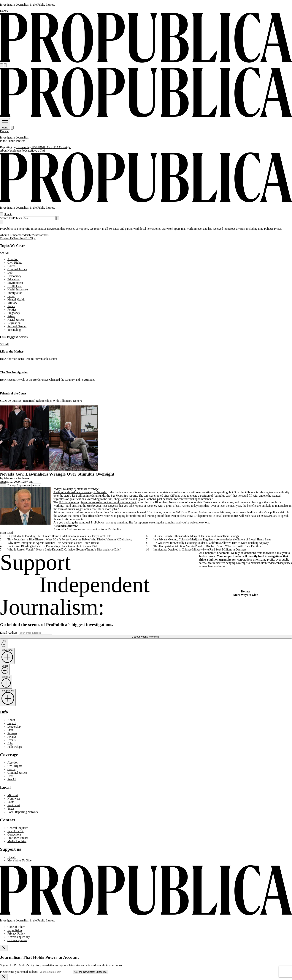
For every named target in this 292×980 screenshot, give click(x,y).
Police (11, 306)
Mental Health (16, 299)
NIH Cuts (47, 147)
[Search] (5, 65)
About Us (6, 235)
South (11, 802)
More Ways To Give (19, 860)
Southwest (14, 805)
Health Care (15, 286)
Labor (11, 296)
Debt (10, 273)
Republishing (15, 930)
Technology (14, 330)
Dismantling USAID (29, 147)
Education (14, 279)
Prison (11, 316)
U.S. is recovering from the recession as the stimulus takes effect (97, 502)
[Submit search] (58, 218)
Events (12, 740)
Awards (12, 737)
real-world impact (192, 229)
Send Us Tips (27, 238)
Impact (16, 235)
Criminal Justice (17, 269)
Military (12, 303)
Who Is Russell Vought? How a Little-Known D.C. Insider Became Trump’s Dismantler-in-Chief (64, 549)
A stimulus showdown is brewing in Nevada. (80, 492)
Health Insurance (18, 289)
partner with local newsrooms (143, 229)
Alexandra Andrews (16, 478)
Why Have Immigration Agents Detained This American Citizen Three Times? (53, 543)
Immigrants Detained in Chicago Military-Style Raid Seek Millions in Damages (200, 549)
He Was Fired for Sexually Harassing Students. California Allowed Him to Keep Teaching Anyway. (211, 543)
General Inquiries (18, 828)
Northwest (14, 799)
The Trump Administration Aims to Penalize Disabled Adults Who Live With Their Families (207, 546)
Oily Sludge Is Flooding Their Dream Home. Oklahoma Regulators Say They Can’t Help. (60, 536)
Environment (15, 283)
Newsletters (15, 151)
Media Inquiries (17, 841)
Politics (12, 310)
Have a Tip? (38, 151)
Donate (4, 11)
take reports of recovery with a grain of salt (155, 506)
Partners (44, 235)
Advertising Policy (19, 937)
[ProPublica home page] (146, 914)
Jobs (10, 743)
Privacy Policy (16, 933)
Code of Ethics (16, 927)
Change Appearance (19, 485)
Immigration (15, 293)
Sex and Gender (17, 326)
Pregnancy (14, 313)
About (4, 151)
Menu (5, 126)
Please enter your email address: (19, 972)
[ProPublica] (146, 62)
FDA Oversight (62, 147)
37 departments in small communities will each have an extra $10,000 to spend (241, 516)
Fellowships (15, 747)
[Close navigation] (1, 222)
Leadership (26, 235)
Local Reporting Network (23, 812)
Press (17, 238)
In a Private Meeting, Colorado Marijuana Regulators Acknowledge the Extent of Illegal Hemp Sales (212, 539)
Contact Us (7, 238)
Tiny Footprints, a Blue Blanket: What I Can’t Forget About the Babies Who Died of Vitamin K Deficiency (70, 539)
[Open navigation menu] (1, 65)
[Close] (4, 948)
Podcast (26, 151)
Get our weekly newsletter (146, 637)
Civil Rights (15, 263)
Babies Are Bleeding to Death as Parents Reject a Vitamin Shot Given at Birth (53, 546)
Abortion (13, 259)
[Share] (1, 485)
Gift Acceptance (17, 940)
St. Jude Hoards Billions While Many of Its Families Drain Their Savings (196, 536)
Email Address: (9, 633)
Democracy (14, 276)
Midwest (13, 795)
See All (4, 253)
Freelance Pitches (18, 838)
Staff (36, 235)
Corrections (14, 835)
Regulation (14, 323)
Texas (11, 809)
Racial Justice (16, 320)
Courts (11, 266)
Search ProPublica (11, 218)
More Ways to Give (246, 595)
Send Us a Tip (16, 831)
